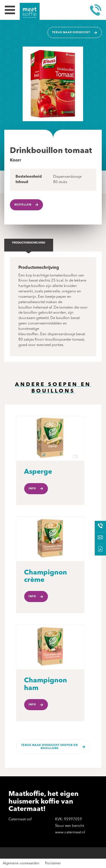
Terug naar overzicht (71, 33)
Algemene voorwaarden (21, 863)
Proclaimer (53, 863)
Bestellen (23, 205)
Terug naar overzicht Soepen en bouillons (49, 747)
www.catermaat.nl (70, 832)
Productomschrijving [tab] (29, 243)
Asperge (38, 472)
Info (32, 489)
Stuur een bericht (70, 826)
